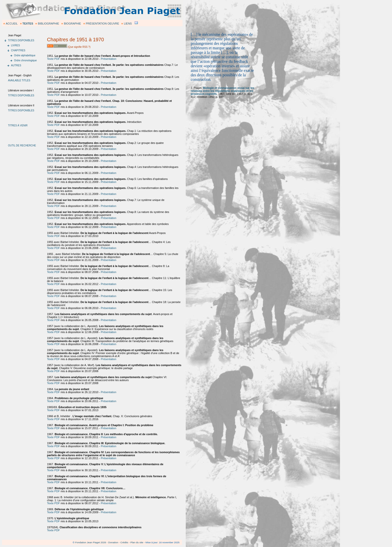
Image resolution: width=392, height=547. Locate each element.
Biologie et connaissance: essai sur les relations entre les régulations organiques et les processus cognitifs (222, 91)
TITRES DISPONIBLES (21, 40)
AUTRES (16, 65)
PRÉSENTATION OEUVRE (102, 24)
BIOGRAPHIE (72, 24)
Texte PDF (53, 59)
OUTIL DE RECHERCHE (22, 146)
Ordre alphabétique (25, 55)
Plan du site (137, 542)
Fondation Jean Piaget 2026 (91, 542)
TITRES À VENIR (18, 125)
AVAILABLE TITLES (19, 80)
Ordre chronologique (25, 60)
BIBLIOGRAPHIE (48, 24)
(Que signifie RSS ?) (79, 47)
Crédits (124, 542)
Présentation (108, 59)
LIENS (128, 24)
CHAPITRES (18, 50)
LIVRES (15, 45)
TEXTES (28, 24)
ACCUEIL (12, 24)
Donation (113, 542)
